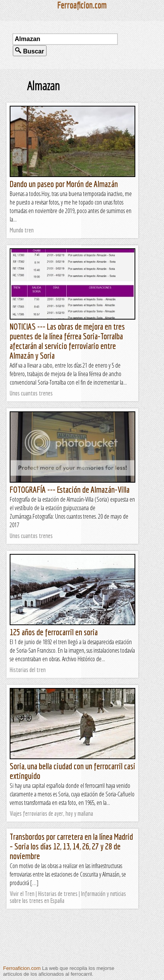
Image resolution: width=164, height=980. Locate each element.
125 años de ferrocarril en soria (54, 632)
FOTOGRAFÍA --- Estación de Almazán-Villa (70, 489)
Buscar (30, 51)
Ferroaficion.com (22, 968)
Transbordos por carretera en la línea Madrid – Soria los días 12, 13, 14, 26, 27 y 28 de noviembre (71, 846)
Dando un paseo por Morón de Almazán (64, 184)
